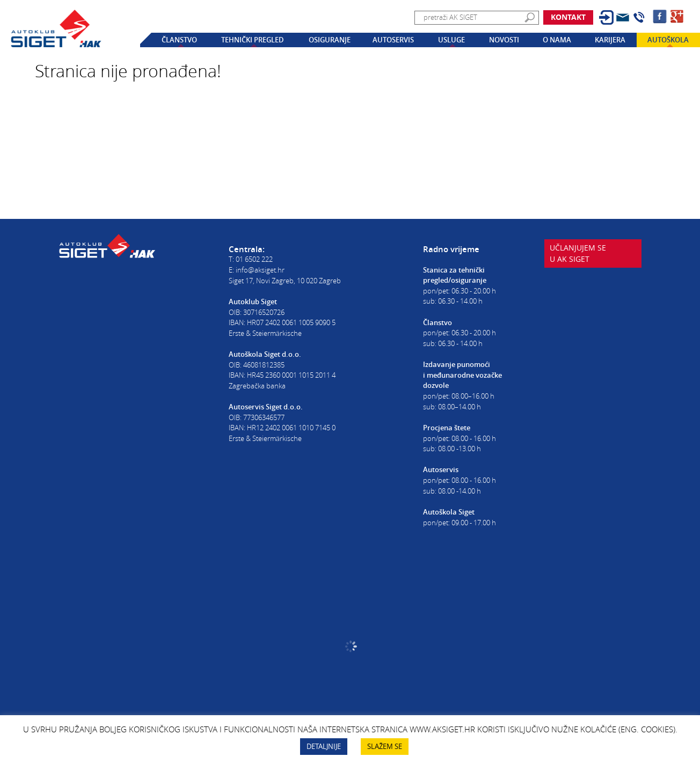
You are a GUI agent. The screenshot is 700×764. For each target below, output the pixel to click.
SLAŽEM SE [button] (385, 746)
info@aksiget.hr (260, 270)
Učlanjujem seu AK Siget (579, 263)
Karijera (610, 40)
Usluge (451, 40)
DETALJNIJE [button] (324, 746)
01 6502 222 (254, 259)
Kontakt (568, 17)
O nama (557, 40)
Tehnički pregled (253, 40)
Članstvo (179, 40)
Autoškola (668, 40)
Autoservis (393, 40)
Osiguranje (330, 40)
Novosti (504, 40)
